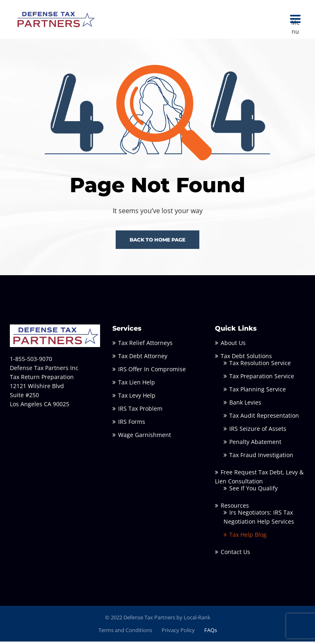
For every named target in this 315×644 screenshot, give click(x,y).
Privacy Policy (178, 632)
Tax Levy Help (137, 398)
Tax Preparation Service (262, 378)
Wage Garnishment (145, 437)
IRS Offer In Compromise (152, 371)
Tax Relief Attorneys (145, 345)
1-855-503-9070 (31, 361)
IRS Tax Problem (140, 411)
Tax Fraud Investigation (261, 457)
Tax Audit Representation (264, 418)
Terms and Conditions (125, 632)
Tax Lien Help (137, 385)
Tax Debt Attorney (143, 358)
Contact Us (235, 554)
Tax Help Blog (248, 537)
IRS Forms (132, 424)
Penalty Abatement (255, 444)
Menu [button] (296, 19)
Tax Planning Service (258, 392)
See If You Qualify (253, 491)
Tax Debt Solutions (246, 358)
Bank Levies (245, 405)
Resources (235, 508)
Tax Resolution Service (260, 365)
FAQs (211, 632)
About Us (233, 345)
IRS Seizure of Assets (258, 431)
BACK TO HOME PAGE (157, 242)
